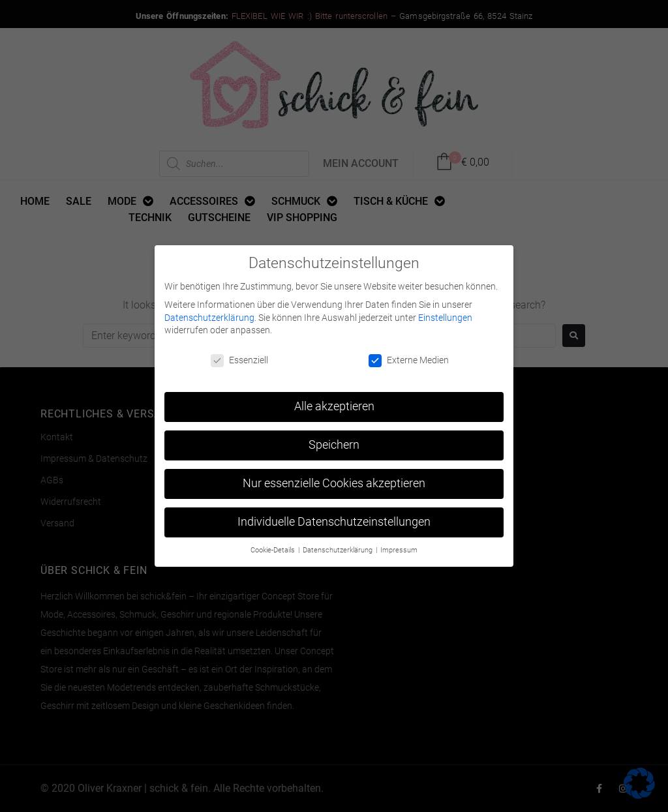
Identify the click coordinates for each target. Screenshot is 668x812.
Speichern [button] (334, 442)
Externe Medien (409, 358)
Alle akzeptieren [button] (334, 404)
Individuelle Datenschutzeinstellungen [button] (334, 519)
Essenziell (239, 358)
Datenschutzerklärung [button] (339, 548)
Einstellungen (445, 315)
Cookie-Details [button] (274, 548)
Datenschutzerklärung (209, 315)
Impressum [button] (399, 548)
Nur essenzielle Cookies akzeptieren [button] (334, 481)
